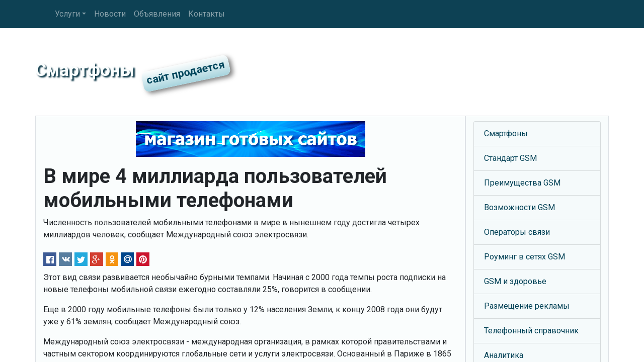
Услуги (67, 14)
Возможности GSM (519, 207)
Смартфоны (506, 133)
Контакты (207, 14)
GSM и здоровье (515, 281)
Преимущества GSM (522, 183)
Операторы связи (517, 232)
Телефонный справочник (531, 331)
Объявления (157, 14)
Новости (110, 14)
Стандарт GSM (510, 158)
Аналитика (504, 355)
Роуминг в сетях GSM (525, 257)
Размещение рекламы (527, 306)
